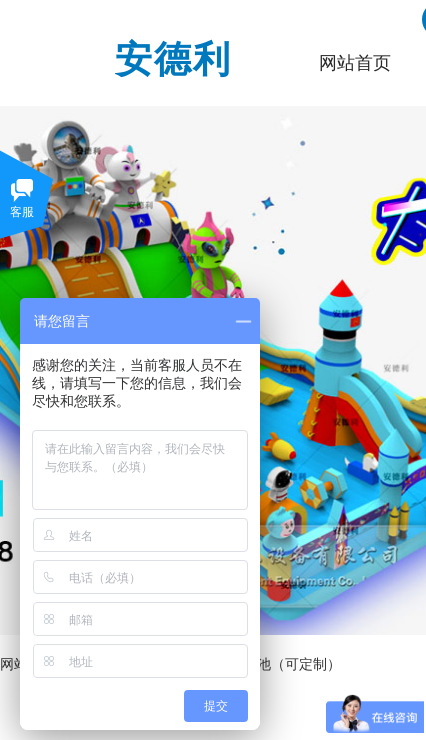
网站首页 (355, 63)
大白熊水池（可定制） (271, 664)
